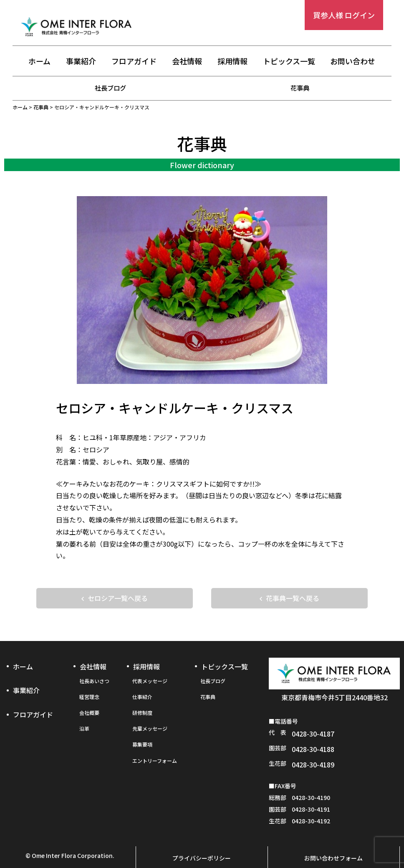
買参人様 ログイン (344, 15)
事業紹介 (81, 61)
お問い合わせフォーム (333, 842)
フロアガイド (134, 61)
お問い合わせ (353, 61)
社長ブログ (111, 88)
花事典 (300, 88)
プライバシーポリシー (202, 842)
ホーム (39, 61)
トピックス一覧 (289, 61)
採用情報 (232, 61)
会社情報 (187, 61)
